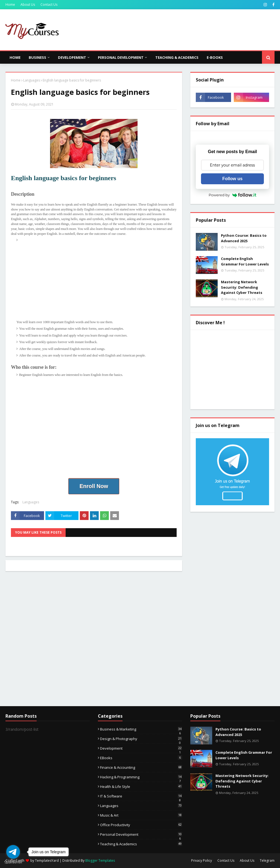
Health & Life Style (141, 787)
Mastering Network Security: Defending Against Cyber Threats (242, 287)
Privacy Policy (202, 860)
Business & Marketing (141, 729)
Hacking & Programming (141, 777)
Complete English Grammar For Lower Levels (245, 261)
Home (10, 5)
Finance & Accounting (141, 767)
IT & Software (141, 796)
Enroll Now (94, 486)
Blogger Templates (100, 860)
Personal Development (141, 834)
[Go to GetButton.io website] (13, 862)
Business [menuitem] (37, 57)
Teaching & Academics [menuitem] (177, 57)
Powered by (232, 195)
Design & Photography (141, 739)
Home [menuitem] (15, 57)
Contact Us (49, 5)
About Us (28, 5)
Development (141, 748)
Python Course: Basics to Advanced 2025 (244, 238)
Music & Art (141, 815)
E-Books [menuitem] (215, 57)
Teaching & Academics (141, 844)
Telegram (267, 860)
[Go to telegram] (13, 852)
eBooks (141, 758)
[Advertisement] (97, 281)
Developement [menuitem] (72, 57)
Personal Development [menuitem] (121, 57)
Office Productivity (141, 825)
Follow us (232, 179)
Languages (32, 80)
